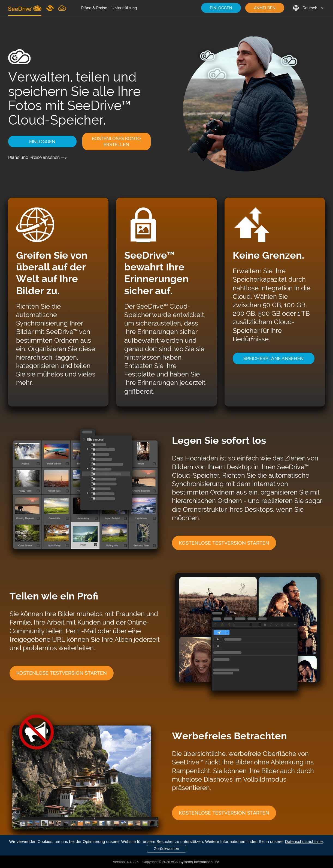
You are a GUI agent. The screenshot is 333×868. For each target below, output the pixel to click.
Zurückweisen (167, 849)
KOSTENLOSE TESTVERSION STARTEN (224, 543)
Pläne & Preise (94, 8)
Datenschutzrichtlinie (304, 841)
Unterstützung (124, 8)
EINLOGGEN (221, 8)
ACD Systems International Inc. (196, 862)
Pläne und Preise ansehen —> (37, 157)
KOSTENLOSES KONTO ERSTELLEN (116, 141)
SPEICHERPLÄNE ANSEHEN (273, 358)
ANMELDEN (265, 8)
